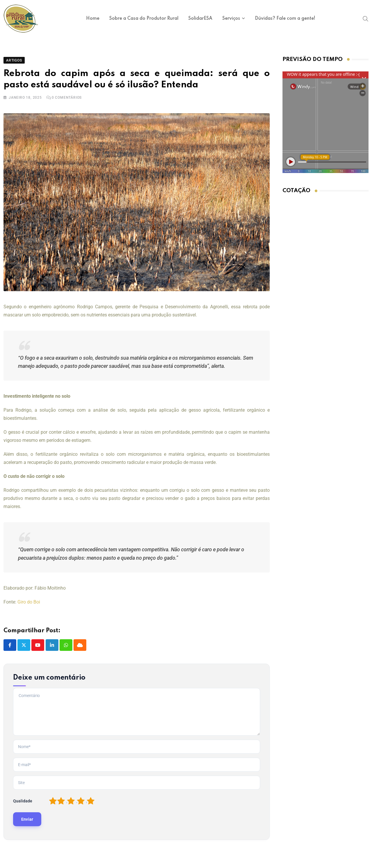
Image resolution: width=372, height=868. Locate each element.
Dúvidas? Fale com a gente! (285, 19)
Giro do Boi (29, 606)
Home (93, 19)
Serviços (231, 19)
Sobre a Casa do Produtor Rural (144, 19)
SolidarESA (200, 19)
